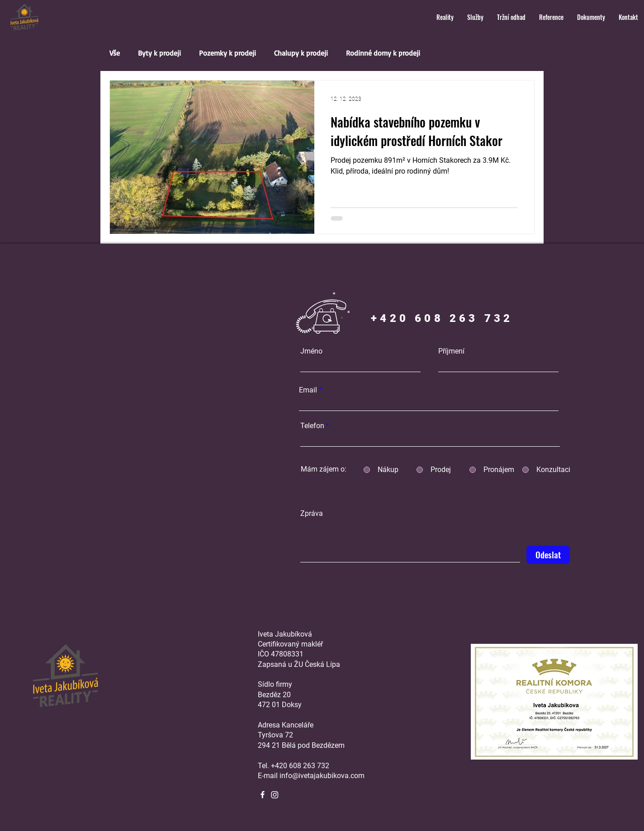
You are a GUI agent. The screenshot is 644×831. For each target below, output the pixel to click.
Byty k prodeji (159, 53)
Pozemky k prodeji (227, 53)
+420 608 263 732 (300, 766)
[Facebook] (263, 795)
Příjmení (451, 351)
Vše (115, 53)
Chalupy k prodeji (301, 53)
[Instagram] (275, 795)
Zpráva (312, 514)
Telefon (312, 426)
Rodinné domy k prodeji (383, 53)
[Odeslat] (548, 555)
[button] (445, 17)
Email (308, 390)
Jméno (311, 351)
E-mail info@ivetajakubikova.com (311, 776)
